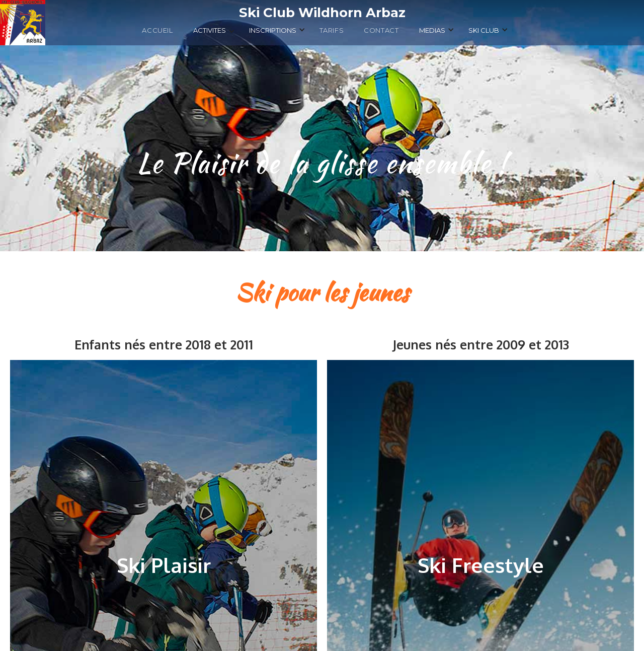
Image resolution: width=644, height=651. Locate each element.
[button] (214, 33)
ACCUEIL (157, 30)
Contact (381, 30)
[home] (322, 13)
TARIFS (332, 30)
